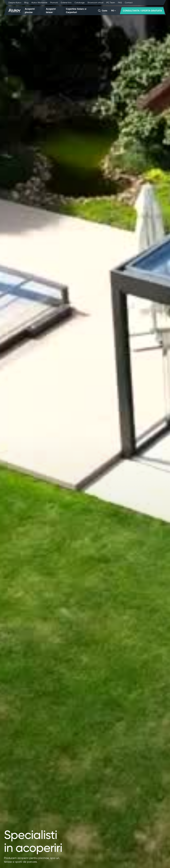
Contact (129, 3)
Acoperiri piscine (30, 11)
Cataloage (80, 3)
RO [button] (113, 11)
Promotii (54, 3)
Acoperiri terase (51, 11)
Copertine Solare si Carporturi (76, 11)
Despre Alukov (15, 3)
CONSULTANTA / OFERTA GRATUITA (142, 11)
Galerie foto (66, 3)
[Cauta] (103, 11)
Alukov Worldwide (39, 3)
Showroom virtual (95, 3)
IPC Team (111, 3)
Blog (26, 3)
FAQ (120, 3)
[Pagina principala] (15, 11)
